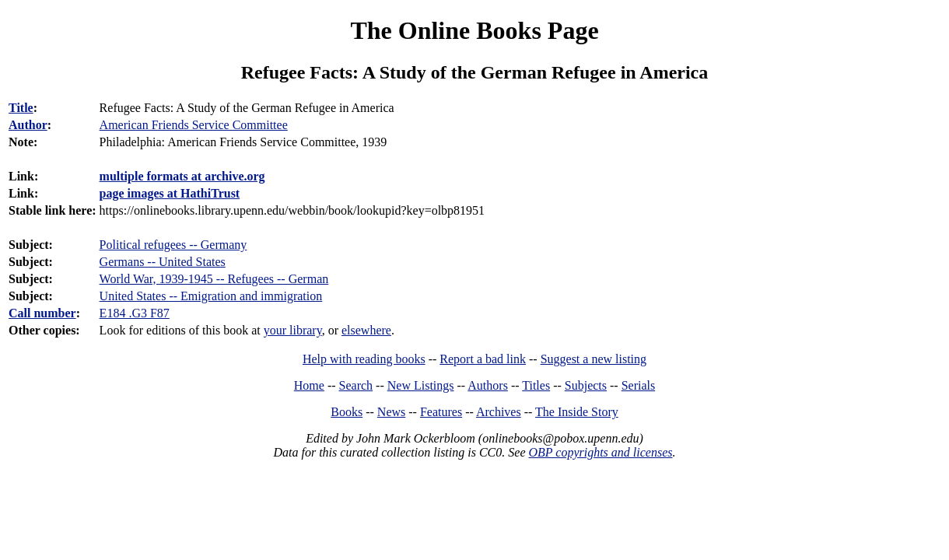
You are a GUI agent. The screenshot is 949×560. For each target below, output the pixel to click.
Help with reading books (364, 359)
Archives (499, 412)
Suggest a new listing (594, 359)
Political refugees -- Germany (173, 245)
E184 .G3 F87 (135, 313)
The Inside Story (577, 412)
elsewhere (366, 330)
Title (21, 108)
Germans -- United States (163, 262)
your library (293, 330)
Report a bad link (483, 359)
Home (309, 385)
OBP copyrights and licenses (600, 452)
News (391, 412)
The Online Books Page (474, 30)
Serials (639, 385)
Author (28, 125)
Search (356, 385)
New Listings (421, 385)
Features (441, 412)
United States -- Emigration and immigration (211, 296)
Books (347, 412)
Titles (536, 385)
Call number (42, 313)
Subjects (586, 385)
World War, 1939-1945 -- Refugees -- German (214, 279)
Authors (488, 385)
